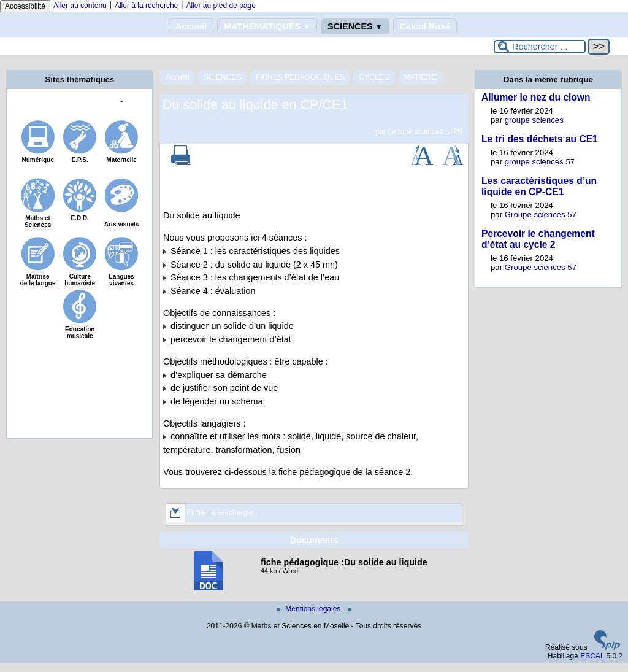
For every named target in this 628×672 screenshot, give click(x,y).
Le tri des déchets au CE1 (540, 139)
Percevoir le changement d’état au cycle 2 (538, 239)
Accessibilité (25, 6)
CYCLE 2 (374, 77)
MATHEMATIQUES (267, 26)
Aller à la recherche (146, 6)
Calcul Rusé (425, 26)
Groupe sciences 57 (421, 132)
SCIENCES (355, 26)
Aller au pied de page (220, 6)
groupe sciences (534, 120)
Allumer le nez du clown (536, 97)
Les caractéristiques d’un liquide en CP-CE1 (539, 186)
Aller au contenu (80, 6)
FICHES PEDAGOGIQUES (300, 77)
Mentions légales (309, 609)
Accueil (191, 26)
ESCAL (592, 656)
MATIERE (420, 77)
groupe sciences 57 (540, 162)
